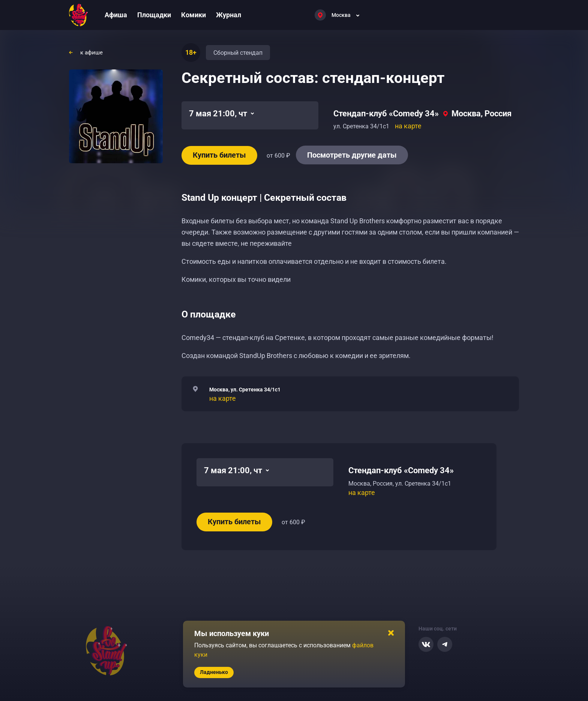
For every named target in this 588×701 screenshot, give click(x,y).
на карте (408, 126)
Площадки (154, 15)
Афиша (116, 15)
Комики (193, 15)
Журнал (229, 15)
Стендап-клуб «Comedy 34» (386, 114)
